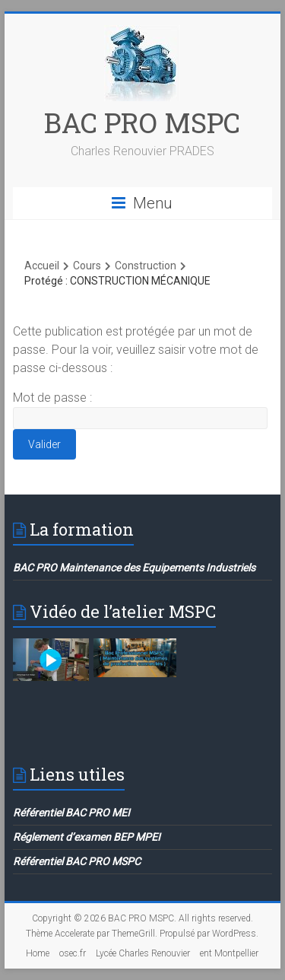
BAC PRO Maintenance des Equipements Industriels (134, 568)
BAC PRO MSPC (142, 123)
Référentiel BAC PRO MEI (71, 813)
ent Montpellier (229, 953)
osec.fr (73, 953)
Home (38, 953)
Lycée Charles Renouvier (143, 953)
